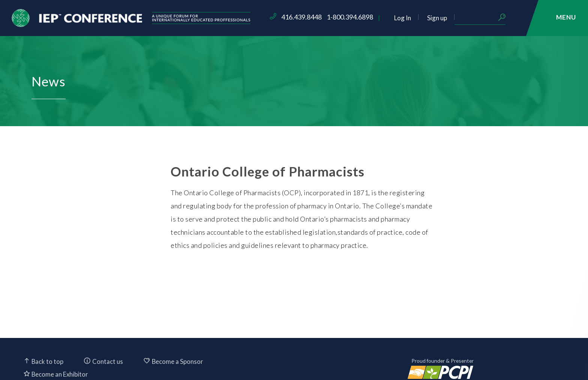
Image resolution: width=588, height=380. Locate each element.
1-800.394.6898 (393, 17)
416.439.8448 (345, 17)
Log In (446, 18)
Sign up (481, 18)
